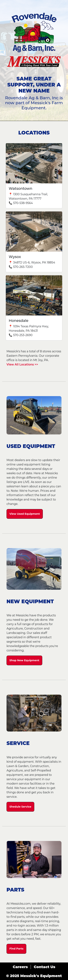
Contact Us (45, 967)
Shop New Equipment (24, 660)
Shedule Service (20, 807)
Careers (20, 967)
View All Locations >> (22, 364)
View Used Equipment (25, 514)
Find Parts (16, 949)
